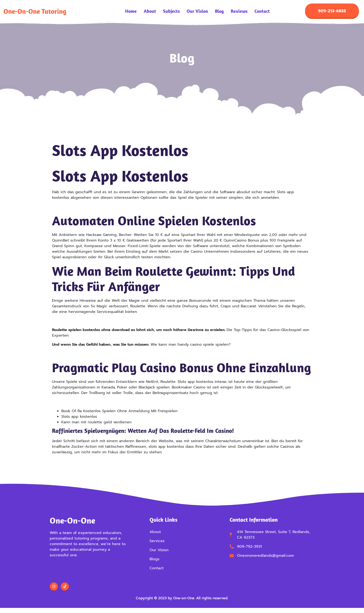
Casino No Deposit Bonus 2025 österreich (90, 354)
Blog (219, 12)
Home (131, 12)
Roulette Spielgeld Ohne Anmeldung (86, 207)
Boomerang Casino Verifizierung (81, 321)
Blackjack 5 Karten (69, 402)
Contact (262, 12)
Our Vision (197, 12)
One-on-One (72, 521)
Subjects (171, 12)
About (150, 12)
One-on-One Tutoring (35, 11)
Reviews (239, 12)
